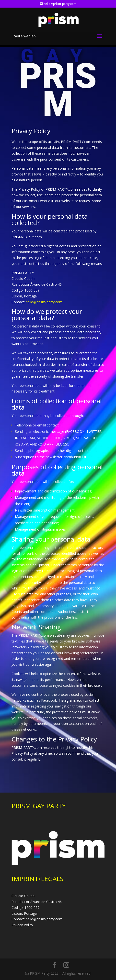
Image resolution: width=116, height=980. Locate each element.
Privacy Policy (22, 925)
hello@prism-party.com (44, 302)
